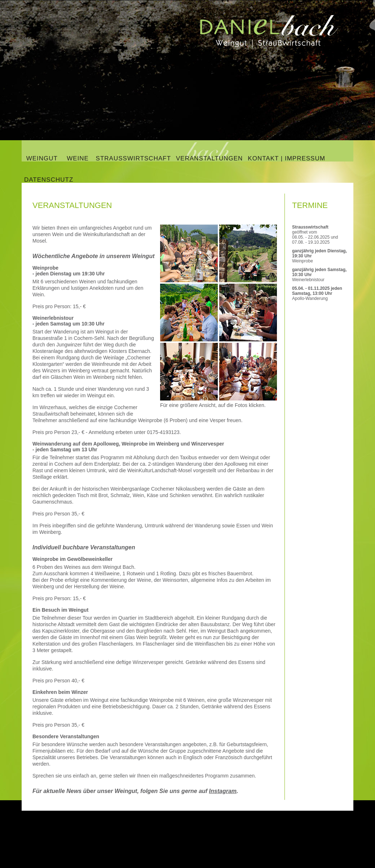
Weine (78, 158)
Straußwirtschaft (133, 158)
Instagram (223, 791)
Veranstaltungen (209, 158)
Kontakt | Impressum (286, 158)
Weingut (42, 158)
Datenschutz (49, 180)
